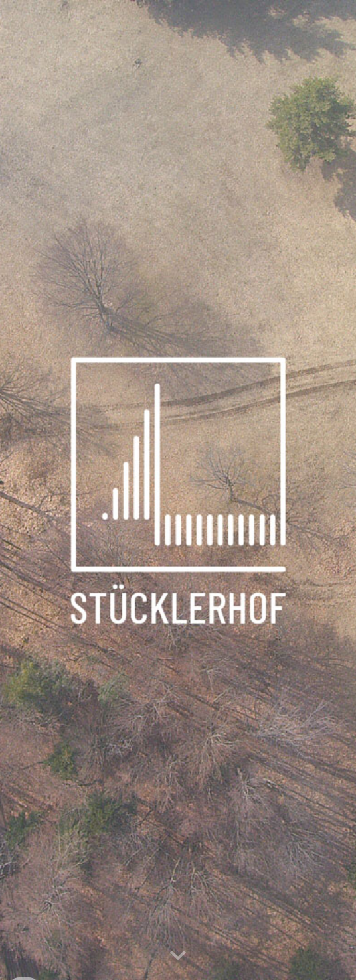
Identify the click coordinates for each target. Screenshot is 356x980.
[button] (178, 956)
